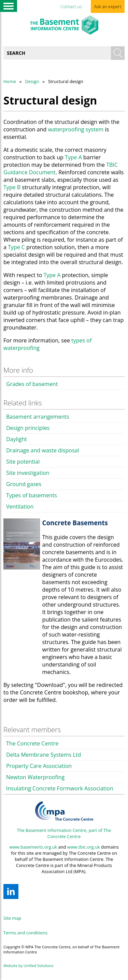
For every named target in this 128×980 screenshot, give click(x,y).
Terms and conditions (25, 933)
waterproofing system (76, 129)
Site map (12, 918)
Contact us (71, 6)
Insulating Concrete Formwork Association (60, 788)
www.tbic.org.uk (84, 847)
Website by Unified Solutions (28, 966)
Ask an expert (108, 6)
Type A (73, 157)
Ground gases (24, 484)
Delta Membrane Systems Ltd (44, 755)
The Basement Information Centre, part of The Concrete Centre (64, 833)
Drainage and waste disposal (42, 450)
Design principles (28, 428)
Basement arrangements (38, 417)
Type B (12, 187)
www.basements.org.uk (33, 847)
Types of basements (32, 495)
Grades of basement (32, 384)
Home (10, 81)
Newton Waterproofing (35, 777)
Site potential (23, 462)
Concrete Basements (75, 523)
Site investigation (28, 473)
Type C (16, 247)
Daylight (17, 439)
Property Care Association (39, 766)
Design (32, 81)
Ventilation (20, 507)
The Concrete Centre (32, 743)
